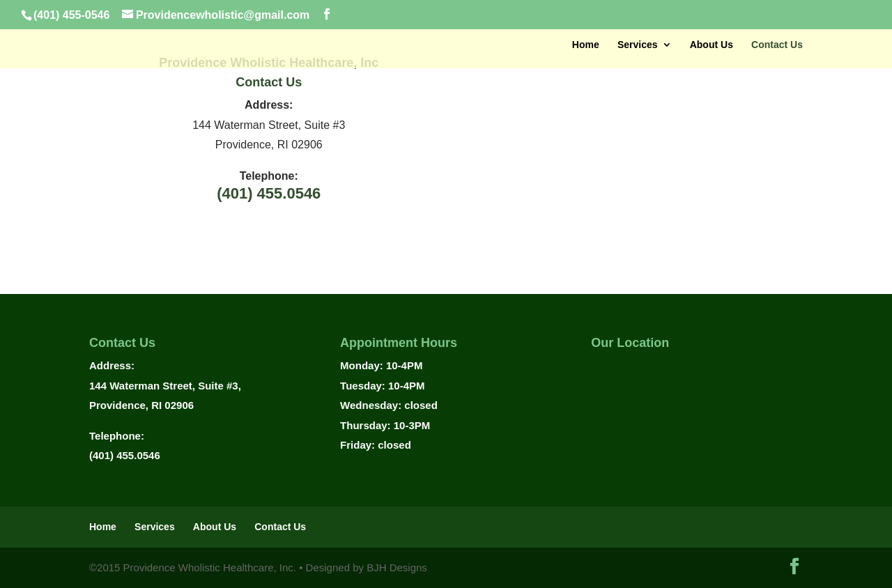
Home (586, 45)
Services (638, 45)
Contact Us (777, 45)
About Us (712, 45)
